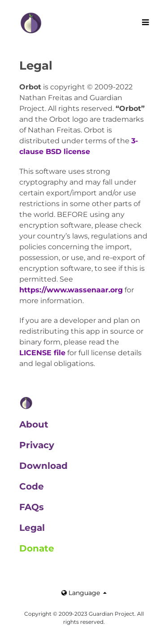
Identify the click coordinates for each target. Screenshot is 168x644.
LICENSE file (42, 353)
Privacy (37, 445)
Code (32, 486)
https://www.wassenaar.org (71, 290)
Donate (37, 548)
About (34, 424)
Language (82, 593)
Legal (32, 528)
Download (43, 466)
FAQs (32, 507)
